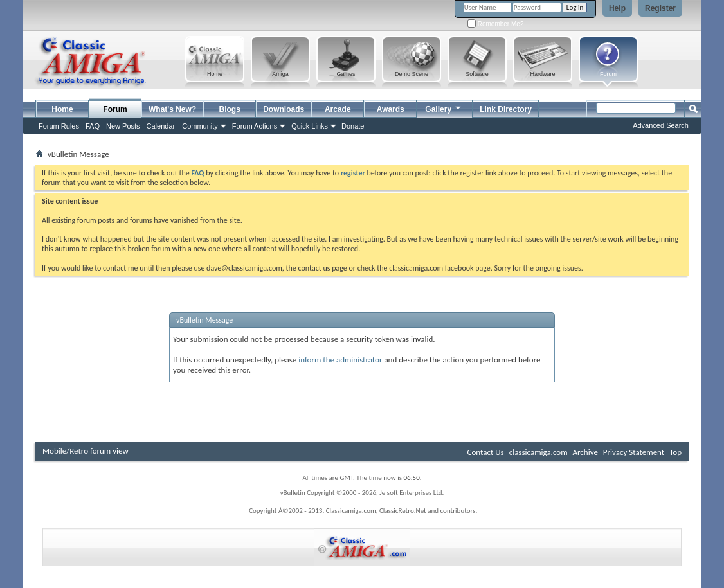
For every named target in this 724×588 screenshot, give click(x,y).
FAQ (93, 126)
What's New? (172, 109)
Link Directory (506, 109)
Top (675, 452)
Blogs (230, 109)
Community (200, 126)
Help (617, 8)
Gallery (444, 108)
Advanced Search (661, 125)
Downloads (284, 109)
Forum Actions (255, 126)
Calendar (161, 126)
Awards (391, 109)
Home (62, 109)
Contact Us (486, 452)
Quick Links (310, 126)
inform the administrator (340, 360)
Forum (115, 109)
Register (660, 8)
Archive (585, 452)
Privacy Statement (634, 452)
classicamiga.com (538, 452)
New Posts (123, 126)
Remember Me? (495, 24)
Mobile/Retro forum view (86, 451)
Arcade (338, 109)
